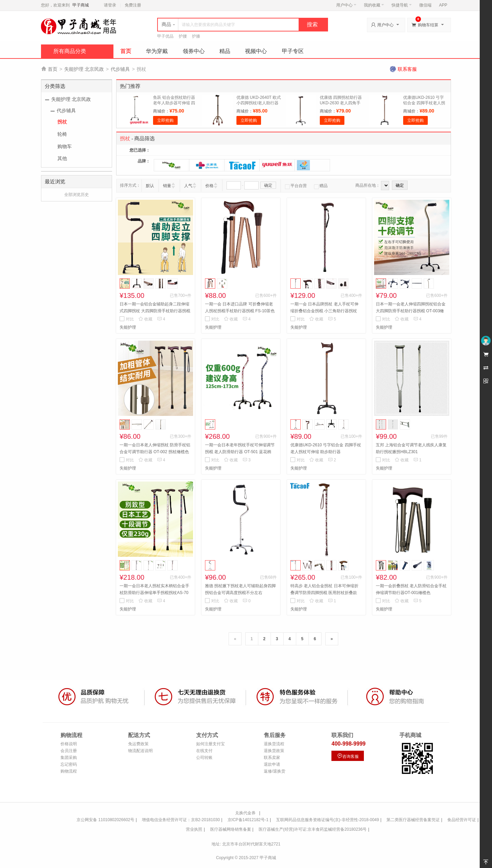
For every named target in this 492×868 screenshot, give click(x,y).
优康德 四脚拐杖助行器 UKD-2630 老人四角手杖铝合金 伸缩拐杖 (341, 103)
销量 (167, 186)
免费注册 (133, 5)
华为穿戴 (157, 51)
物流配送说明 (140, 751)
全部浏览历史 (77, 195)
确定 (268, 185)
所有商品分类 (70, 51)
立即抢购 (165, 120)
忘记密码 (69, 764)
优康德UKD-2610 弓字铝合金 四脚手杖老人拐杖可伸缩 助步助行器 (424, 103)
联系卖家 (272, 758)
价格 (209, 186)
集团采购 (69, 758)
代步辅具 (120, 69)
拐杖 (62, 122)
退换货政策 (274, 751)
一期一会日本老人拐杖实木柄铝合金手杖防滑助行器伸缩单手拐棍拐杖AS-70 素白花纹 (154, 593)
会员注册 (69, 751)
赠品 (321, 186)
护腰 (183, 36)
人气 (188, 186)
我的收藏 (374, 5)
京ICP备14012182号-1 (248, 820)
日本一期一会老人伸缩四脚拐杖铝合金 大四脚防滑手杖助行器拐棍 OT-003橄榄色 (411, 311)
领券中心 (194, 51)
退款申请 (272, 764)
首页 (126, 51)
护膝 (196, 36)
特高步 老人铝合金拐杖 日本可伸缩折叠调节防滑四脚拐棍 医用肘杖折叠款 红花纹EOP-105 (324, 593)
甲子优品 (165, 36)
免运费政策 (138, 744)
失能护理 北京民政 (84, 69)
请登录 (110, 5)
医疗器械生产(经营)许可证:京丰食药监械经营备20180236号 (313, 829)
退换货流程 (274, 744)
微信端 (425, 5)
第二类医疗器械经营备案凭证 (413, 820)
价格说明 (69, 744)
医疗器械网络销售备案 (231, 829)
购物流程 (69, 771)
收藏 (145, 319)
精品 (225, 51)
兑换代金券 (245, 813)
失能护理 (128, 327)
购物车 (65, 146)
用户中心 (346, 5)
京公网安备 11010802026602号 (105, 820)
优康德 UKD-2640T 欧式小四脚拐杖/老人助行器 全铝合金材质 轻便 (259, 103)
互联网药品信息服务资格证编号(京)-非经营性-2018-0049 (327, 820)
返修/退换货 (275, 771)
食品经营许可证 (462, 820)
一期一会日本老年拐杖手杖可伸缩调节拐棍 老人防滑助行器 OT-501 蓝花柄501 (240, 452)
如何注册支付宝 (210, 744)
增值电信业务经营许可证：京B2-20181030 (181, 820)
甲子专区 (293, 51)
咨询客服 (348, 756)
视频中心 (256, 51)
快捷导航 (402, 5)
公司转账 (204, 758)
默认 (150, 186)
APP (443, 5)
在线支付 (204, 751)
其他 (62, 158)
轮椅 (62, 134)
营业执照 (194, 829)
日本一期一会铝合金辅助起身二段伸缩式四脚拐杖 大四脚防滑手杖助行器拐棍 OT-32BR (155, 311)
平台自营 (296, 186)
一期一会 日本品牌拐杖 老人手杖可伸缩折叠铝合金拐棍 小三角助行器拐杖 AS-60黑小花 (324, 311)
